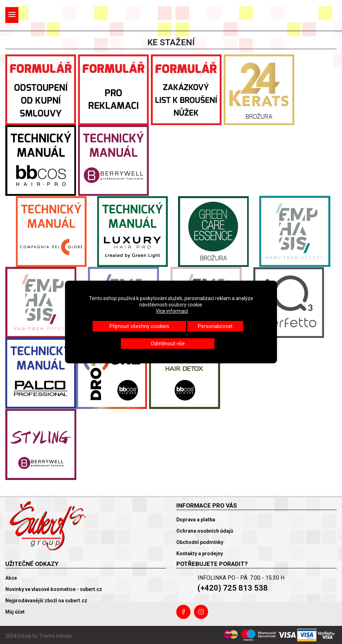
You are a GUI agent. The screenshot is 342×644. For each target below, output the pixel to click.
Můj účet (15, 612)
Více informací (172, 311)
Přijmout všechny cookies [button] (139, 326)
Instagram (201, 612)
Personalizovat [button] (215, 326)
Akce (11, 578)
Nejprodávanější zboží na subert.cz (46, 601)
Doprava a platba (196, 520)
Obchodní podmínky (200, 542)
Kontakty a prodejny (200, 554)
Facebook (183, 612)
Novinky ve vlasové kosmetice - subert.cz (54, 589)
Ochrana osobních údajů (205, 531)
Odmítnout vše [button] (168, 344)
